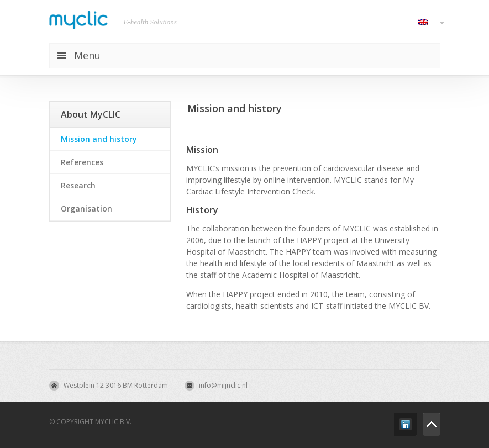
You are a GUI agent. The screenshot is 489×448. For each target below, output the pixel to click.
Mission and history (99, 139)
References (82, 162)
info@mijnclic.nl (223, 385)
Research (78, 185)
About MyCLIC (91, 114)
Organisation (86, 209)
